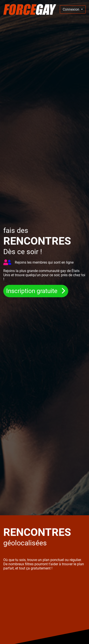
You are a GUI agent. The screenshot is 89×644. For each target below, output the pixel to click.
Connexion (71, 9)
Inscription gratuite (33, 291)
